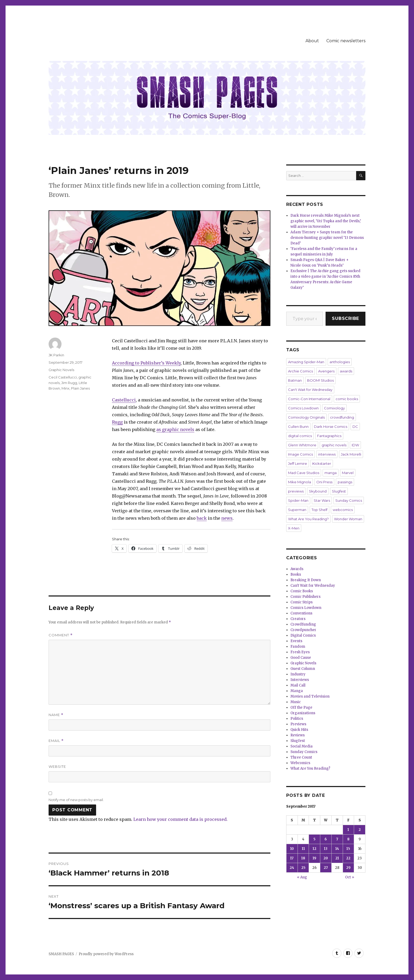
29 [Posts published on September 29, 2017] (348, 868)
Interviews (300, 680)
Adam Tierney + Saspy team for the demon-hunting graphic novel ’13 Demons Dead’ (327, 238)
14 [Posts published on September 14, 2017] (337, 849)
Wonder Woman (348, 519)
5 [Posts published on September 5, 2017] (314, 839)
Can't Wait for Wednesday (310, 390)
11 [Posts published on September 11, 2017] (303, 849)
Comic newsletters (346, 41)
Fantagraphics (329, 436)
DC (355, 427)
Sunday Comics (349, 500)
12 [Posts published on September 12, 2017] (314, 849)
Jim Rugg (69, 383)
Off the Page (301, 707)
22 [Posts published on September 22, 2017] (348, 858)
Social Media (302, 746)
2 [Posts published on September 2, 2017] (360, 830)
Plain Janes (80, 388)
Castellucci (124, 400)
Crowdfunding (303, 624)
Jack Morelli (351, 454)
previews (296, 491)
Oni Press (324, 482)
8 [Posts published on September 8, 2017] (348, 839)
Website (57, 766)
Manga (297, 691)
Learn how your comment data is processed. (180, 819)
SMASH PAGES (61, 954)
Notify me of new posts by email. (76, 800)
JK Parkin (56, 355)
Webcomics (300, 763)
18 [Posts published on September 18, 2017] (303, 858)
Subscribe (345, 318)
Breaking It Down (306, 580)
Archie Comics (300, 371)
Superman (297, 510)
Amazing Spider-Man (306, 362)
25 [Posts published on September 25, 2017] (303, 868)
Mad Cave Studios (304, 473)
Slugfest (339, 491)
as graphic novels (175, 429)
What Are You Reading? (308, 519)
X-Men (294, 528)
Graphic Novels (61, 370)
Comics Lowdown (303, 408)
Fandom (298, 647)
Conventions (301, 613)
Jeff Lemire (298, 463)
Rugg (117, 422)
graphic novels (334, 445)
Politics (297, 719)
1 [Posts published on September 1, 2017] (348, 830)
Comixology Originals (306, 417)
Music (296, 702)
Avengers (326, 371)
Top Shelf (319, 510)
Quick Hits (299, 730)
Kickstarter (322, 463)
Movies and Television (310, 696)
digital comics (300, 436)
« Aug (302, 877)
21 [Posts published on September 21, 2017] (337, 858)
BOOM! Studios (320, 380)
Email (56, 741)
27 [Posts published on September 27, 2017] (326, 868)
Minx (65, 388)
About (312, 41)
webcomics (343, 510)
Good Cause (301, 658)
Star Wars (322, 500)
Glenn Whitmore (302, 445)
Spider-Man (298, 500)
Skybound (318, 491)
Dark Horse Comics (331, 427)
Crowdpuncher (303, 630)
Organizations (303, 713)
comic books (347, 399)
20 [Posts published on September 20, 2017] (326, 858)
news (227, 518)
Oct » (350, 877)
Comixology (334, 408)
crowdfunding (342, 417)
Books (296, 574)
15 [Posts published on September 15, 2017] (348, 849)
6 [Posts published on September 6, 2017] (326, 839)
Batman (295, 380)
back (202, 518)
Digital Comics (303, 635)
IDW (355, 445)
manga (331, 473)
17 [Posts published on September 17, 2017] (292, 858)
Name (56, 715)
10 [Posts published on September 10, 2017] (292, 849)
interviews (327, 454)
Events (296, 641)
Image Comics (300, 454)
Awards (297, 569)
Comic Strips (302, 602)
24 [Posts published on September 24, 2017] (292, 868)
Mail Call (298, 685)
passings (345, 482)
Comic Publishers (305, 597)
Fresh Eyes (300, 652)
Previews (298, 724)
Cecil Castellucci (63, 377)
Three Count (301, 757)
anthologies (340, 362)
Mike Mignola (300, 482)
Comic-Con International (309, 399)
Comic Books (302, 591)
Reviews (298, 735)
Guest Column (303, 669)
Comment (61, 635)
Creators (298, 619)
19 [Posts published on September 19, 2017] (314, 858)
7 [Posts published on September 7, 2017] (337, 839)
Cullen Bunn (298, 427)
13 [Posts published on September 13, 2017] (326, 849)
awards (346, 371)
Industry (298, 674)
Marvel (348, 473)
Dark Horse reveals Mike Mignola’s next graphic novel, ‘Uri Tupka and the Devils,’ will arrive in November (326, 221)
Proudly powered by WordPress (106, 954)
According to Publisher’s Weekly (146, 363)
